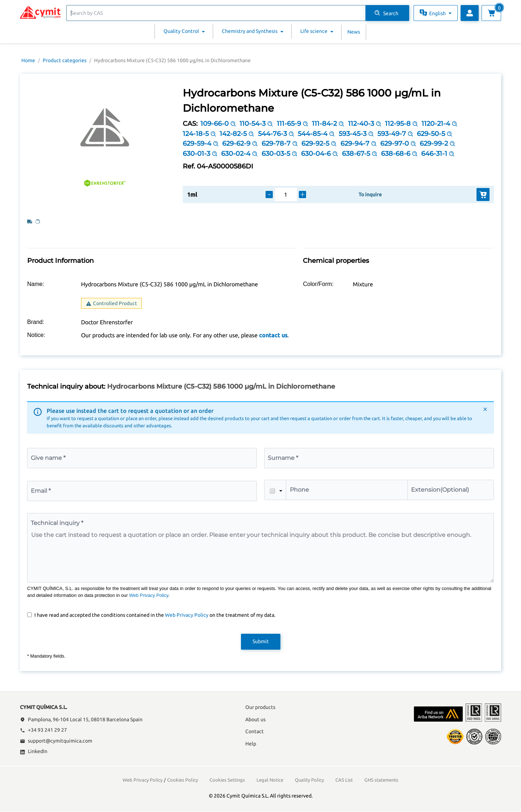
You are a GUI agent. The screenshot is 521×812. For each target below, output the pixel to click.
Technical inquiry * (57, 523)
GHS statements (381, 780)
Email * (41, 491)
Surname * (283, 458)
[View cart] (491, 13)
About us (255, 719)
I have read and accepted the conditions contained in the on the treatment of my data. (155, 615)
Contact (255, 731)
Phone (299, 490)
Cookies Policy (183, 780)
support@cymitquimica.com (56, 741)
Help (251, 744)
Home (28, 60)
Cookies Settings (227, 780)
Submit (261, 641)
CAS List (344, 780)
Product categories (65, 60)
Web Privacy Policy (149, 595)
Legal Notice (270, 780)
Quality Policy (309, 780)
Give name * (48, 458)
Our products (260, 707)
